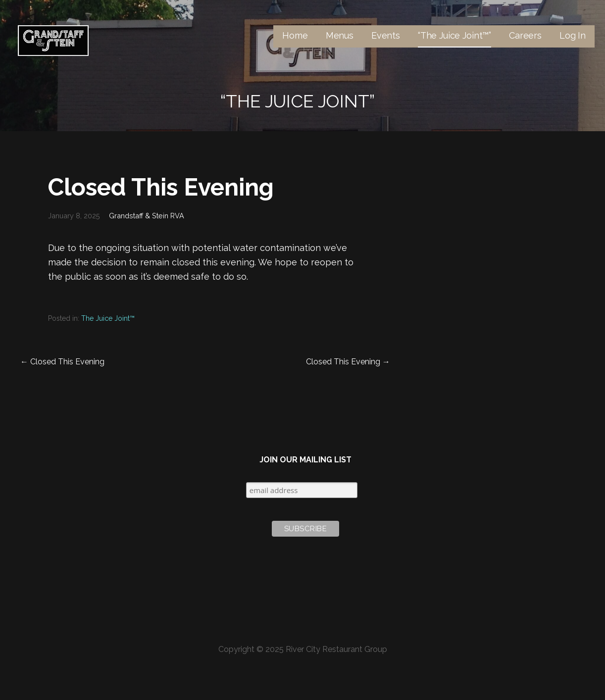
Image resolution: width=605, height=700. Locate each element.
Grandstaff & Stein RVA (147, 216)
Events (386, 35)
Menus (340, 35)
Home (295, 35)
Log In (573, 35)
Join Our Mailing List (305, 460)
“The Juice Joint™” (454, 35)
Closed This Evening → (348, 362)
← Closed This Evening (62, 362)
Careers (525, 35)
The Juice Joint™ (108, 318)
